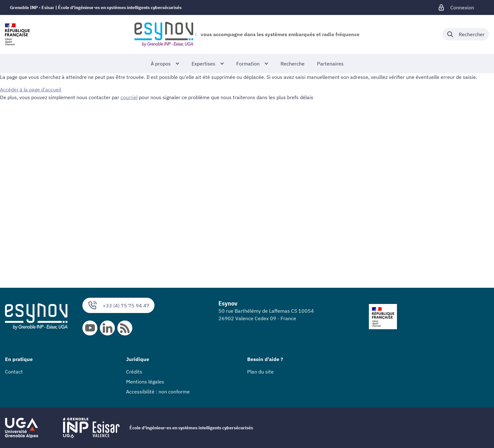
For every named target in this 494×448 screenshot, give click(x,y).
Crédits (134, 372)
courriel (129, 97)
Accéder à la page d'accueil (31, 89)
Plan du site (260, 372)
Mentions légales (145, 382)
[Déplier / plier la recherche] (466, 34)
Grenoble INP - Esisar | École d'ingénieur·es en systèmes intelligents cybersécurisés (96, 7)
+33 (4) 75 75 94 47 (118, 305)
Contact (14, 372)
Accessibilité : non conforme (158, 392)
